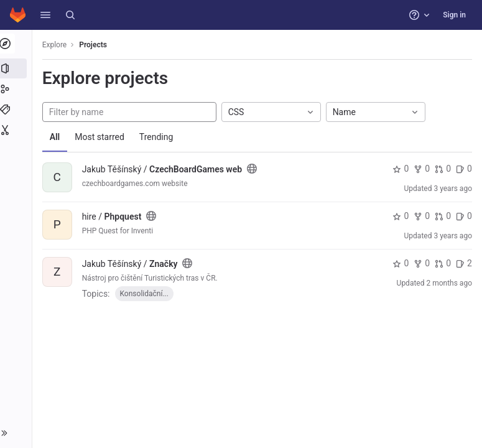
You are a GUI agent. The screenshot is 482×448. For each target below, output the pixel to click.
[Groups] (17, 89)
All (58, 137)
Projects (96, 45)
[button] (45, 15)
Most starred (103, 137)
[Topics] (17, 110)
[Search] (70, 15)
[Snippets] (17, 130)
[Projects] (17, 68)
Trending (159, 137)
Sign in (454, 15)
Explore (57, 45)
